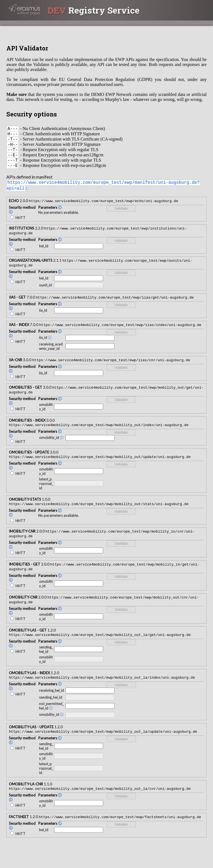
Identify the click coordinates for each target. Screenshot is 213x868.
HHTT (18, 225)
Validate (121, 216)
